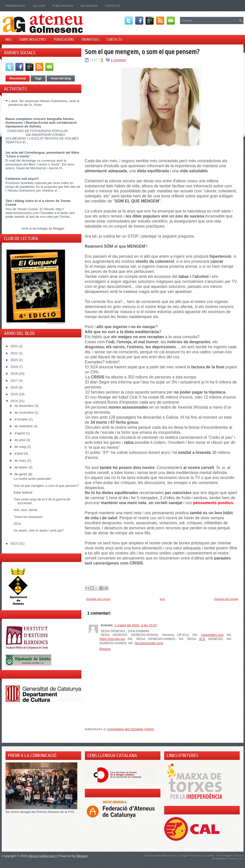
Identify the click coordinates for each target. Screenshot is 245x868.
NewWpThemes (167, 856)
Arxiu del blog (61, 78)
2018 (15, 374)
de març (21, 461)
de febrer (21, 467)
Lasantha (208, 856)
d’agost (20, 433)
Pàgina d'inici (15, 6)
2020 (15, 360)
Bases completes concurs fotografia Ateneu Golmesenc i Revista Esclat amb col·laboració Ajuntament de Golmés (41, 123)
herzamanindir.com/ (149, 643)
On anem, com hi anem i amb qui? (39, 530)
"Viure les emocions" (29, 517)
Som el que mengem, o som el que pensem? (46, 486)
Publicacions (63, 6)
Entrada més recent (98, 599)
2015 (15, 394)
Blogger (59, 228)
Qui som (39, 6)
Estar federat (23, 492)
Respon (105, 649)
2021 (15, 353)
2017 (15, 381)
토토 (202, 639)
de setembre (24, 426)
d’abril (19, 453)
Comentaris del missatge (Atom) (131, 729)
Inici (9, 39)
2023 (15, 346)
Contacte (113, 6)
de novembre (24, 413)
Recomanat (18, 78)
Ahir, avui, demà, (26, 510)
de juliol (20, 440)
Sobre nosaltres (33, 39)
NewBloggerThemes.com (228, 859)
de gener (21, 474)
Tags (38, 78)
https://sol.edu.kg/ (112, 639)
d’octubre (22, 419)
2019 (15, 367)
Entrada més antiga (226, 599)
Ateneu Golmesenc (42, 856)
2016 (15, 387)
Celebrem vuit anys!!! (22, 179)
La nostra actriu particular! (32, 479)
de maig (21, 447)
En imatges (89, 6)
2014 (15, 401)
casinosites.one (212, 635)
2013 (15, 544)
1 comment (118, 60)
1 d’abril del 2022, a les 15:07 (136, 625)
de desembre (24, 406)
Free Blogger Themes (230, 856)
